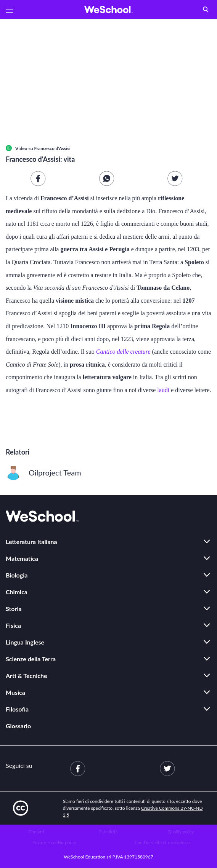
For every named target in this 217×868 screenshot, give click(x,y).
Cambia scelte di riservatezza (163, 842)
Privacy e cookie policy (54, 842)
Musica (15, 692)
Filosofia (17, 709)
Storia (14, 609)
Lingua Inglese (25, 642)
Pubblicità (108, 832)
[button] (10, 10)
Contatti (36, 832)
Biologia (17, 575)
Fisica (13, 625)
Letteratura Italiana (31, 542)
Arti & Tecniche (27, 676)
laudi (163, 390)
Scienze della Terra (31, 659)
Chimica (17, 592)
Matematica (22, 558)
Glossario (18, 726)
